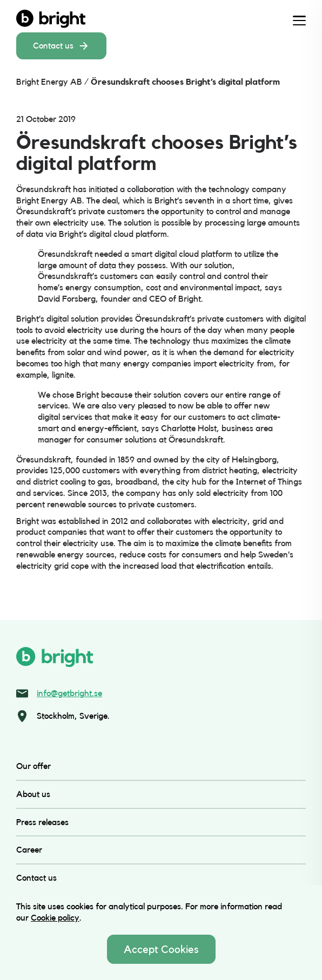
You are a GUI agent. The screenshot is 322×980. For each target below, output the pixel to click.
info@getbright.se (69, 693)
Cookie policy (55, 918)
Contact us (61, 46)
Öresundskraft (43, 189)
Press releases (42, 822)
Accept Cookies (161, 949)
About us (33, 794)
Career (29, 850)
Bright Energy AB (49, 82)
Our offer (33, 766)
